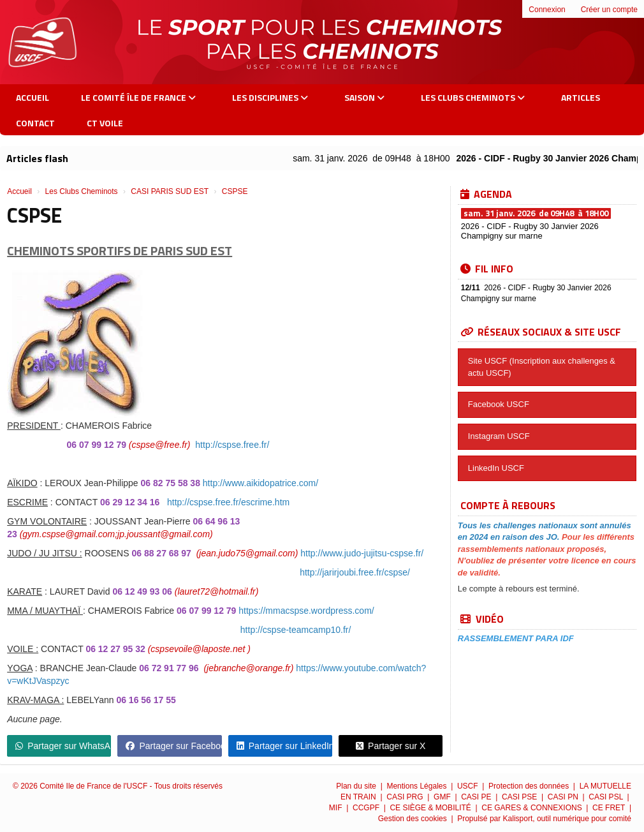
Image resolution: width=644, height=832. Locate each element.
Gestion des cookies (413, 819)
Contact (35, 123)
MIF (337, 808)
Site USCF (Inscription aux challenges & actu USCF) (542, 367)
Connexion (547, 10)
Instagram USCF (499, 436)
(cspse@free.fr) (160, 445)
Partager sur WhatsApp (63, 746)
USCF (469, 786)
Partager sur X (391, 746)
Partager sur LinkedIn (284, 746)
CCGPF (367, 808)
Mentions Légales (417, 786)
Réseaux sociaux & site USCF (541, 332)
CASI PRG (406, 797)
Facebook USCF (499, 404)
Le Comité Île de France (138, 97)
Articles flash (37, 158)
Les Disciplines (270, 97)
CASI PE (477, 797)
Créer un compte (609, 10)
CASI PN (564, 797)
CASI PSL (607, 797)
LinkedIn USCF (496, 468)
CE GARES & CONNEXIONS (533, 808)
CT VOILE (105, 123)
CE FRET (610, 808)
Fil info (487, 269)
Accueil (33, 97)
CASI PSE (521, 797)
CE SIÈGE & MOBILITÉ (431, 808)
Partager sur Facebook (173, 746)
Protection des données (530, 786)
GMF (443, 797)
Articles (581, 97)
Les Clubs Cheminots (473, 97)
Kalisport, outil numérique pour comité (567, 819)
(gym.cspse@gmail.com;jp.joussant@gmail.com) (116, 534)
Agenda (486, 194)
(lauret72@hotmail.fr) (217, 591)
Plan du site (357, 786)
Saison (364, 97)
